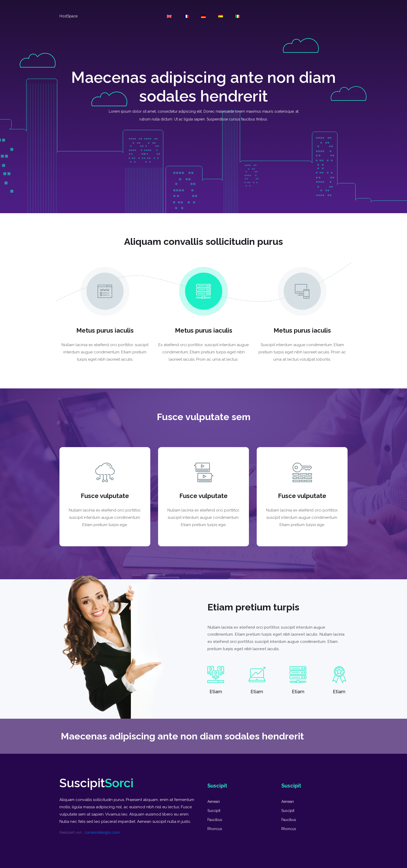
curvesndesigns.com (102, 832)
